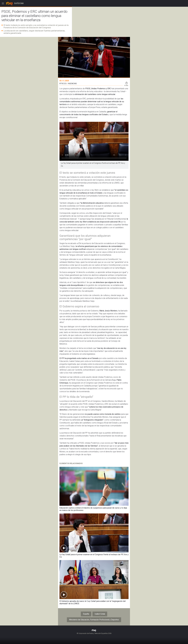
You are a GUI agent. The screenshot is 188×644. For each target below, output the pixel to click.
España (86, 614)
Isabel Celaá (100, 614)
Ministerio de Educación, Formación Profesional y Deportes (94, 620)
